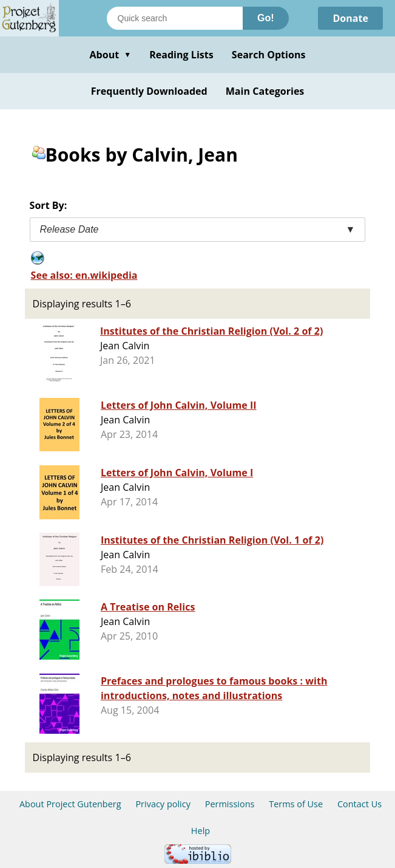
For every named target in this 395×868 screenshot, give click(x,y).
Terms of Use (296, 804)
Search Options (269, 55)
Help (201, 831)
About (110, 55)
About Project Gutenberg (70, 804)
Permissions (230, 804)
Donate (350, 18)
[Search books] (175, 18)
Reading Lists (181, 55)
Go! (266, 18)
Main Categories (265, 91)
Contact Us (360, 804)
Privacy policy (163, 804)
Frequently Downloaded (149, 91)
